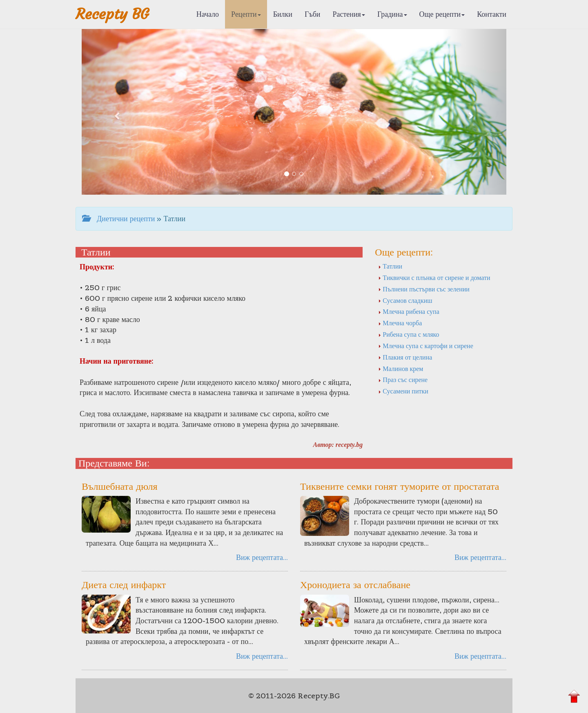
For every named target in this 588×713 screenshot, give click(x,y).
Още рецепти (442, 14)
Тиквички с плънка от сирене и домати (434, 278)
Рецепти (246, 14)
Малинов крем (401, 369)
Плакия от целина (405, 357)
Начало (208, 14)
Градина (392, 14)
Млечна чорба (400, 323)
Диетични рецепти (118, 219)
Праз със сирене (403, 380)
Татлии (390, 266)
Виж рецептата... (262, 557)
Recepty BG (112, 14)
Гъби (313, 14)
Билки (283, 14)
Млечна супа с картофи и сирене (425, 346)
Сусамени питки (403, 391)
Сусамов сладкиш (405, 300)
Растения (349, 14)
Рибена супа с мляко (409, 334)
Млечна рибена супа (409, 311)
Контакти (492, 14)
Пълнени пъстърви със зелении (424, 289)
